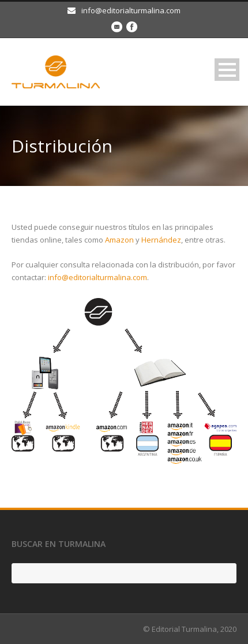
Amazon (119, 240)
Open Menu (227, 70)
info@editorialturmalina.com (97, 277)
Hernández (161, 240)
